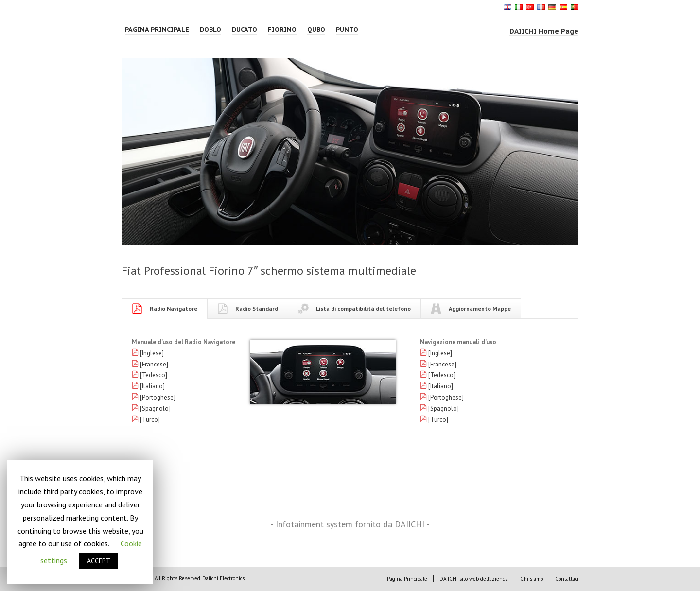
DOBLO (210, 29)
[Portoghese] (158, 397)
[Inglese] (152, 353)
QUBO (316, 29)
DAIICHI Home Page (544, 31)
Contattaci (567, 579)
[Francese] (154, 364)
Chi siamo (532, 579)
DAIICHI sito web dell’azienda (474, 579)
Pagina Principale (157, 29)
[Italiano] (152, 386)
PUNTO (347, 29)
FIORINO (282, 29)
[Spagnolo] (155, 408)
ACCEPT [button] (99, 561)
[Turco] (150, 420)
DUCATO (245, 29)
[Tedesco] (154, 375)
